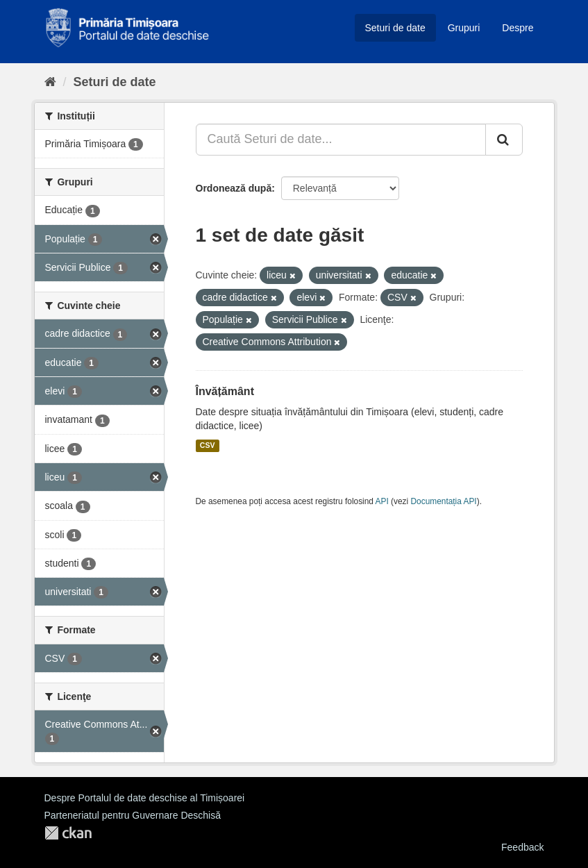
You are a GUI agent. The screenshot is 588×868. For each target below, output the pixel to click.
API (382, 501)
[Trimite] (504, 140)
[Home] (50, 82)
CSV (208, 446)
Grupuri (464, 28)
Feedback (522, 847)
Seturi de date (395, 28)
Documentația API (444, 501)
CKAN (68, 833)
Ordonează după (234, 188)
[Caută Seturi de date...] (341, 140)
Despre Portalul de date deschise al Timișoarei (145, 798)
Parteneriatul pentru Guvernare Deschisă (133, 815)
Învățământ (225, 391)
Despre (518, 28)
